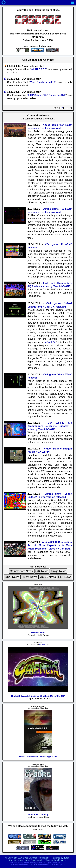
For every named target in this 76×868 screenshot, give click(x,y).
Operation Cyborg (38, 815)
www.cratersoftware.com (22, 865)
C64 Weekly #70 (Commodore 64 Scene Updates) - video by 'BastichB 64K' (50, 426)
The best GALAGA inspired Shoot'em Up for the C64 (38, 696)
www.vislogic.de (58, 865)
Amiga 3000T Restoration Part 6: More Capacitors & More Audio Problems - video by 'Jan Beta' (50, 545)
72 (70, 108)
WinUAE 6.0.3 (39, 69)
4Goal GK (51, 342)
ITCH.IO (43, 645)
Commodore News (21, 571)
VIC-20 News (48, 577)
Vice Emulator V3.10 (43, 82)
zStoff (66, 858)
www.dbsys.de (59, 863)
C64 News (42, 571)
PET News (65, 577)
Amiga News (58, 571)
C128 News (12, 577)
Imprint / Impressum (19, 860)
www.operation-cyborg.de (41, 863)
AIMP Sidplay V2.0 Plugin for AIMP (47, 95)
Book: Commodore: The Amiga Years (38, 757)
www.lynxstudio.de (42, 865)
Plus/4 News (29, 577)
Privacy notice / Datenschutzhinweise (49, 860)
